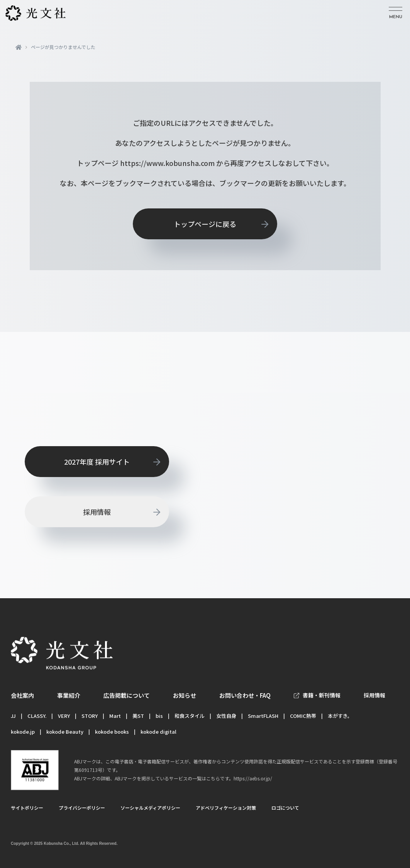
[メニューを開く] (396, 13)
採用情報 (97, 512)
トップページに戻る (205, 224)
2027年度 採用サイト (97, 462)
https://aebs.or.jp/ (253, 778)
